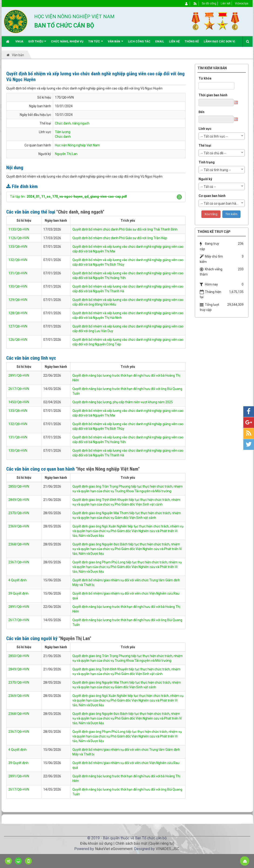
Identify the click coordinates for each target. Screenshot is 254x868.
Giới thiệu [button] (37, 43)
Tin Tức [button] (96, 43)
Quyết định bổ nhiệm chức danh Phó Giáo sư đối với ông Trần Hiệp (120, 238)
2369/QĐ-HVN (19, 526)
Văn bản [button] (115, 43)
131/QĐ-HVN (18, 273)
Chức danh (63, 137)
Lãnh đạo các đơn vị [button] (219, 41)
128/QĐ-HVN (18, 313)
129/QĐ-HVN (18, 300)
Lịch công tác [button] (139, 41)
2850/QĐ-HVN (19, 486)
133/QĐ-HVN (18, 247)
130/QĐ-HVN (18, 286)
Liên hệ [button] (174, 41)
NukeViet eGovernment (114, 849)
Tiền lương (63, 132)
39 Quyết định (18, 593)
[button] (179, 197)
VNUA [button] (19, 41)
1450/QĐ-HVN (19, 402)
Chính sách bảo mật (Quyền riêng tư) (145, 843)
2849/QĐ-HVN (19, 500)
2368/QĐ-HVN (19, 544)
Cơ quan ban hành (212, 196)
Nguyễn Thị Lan (66, 154)
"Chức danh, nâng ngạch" (80, 212)
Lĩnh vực (205, 129)
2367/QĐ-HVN (19, 562)
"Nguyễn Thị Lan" (75, 638)
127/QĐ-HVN (18, 326)
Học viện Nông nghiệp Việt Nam (77, 145)
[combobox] (222, 136)
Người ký (205, 179)
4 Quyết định (17, 580)
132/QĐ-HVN (18, 260)
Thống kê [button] (192, 41)
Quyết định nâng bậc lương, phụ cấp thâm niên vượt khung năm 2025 (123, 402)
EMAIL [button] (160, 41)
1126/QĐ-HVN (19, 238)
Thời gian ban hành (213, 95)
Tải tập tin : (68, 196)
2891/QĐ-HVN (19, 375)
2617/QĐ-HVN (19, 389)
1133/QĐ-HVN (19, 229)
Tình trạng (207, 162)
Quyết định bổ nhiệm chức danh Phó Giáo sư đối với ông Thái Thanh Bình (125, 229)
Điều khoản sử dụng (96, 843)
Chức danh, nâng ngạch (72, 123)
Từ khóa (205, 78)
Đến (202, 112)
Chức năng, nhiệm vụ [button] (67, 41)
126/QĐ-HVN (18, 340)
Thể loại (205, 145)
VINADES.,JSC (168, 849)
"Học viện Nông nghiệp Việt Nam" (108, 469)
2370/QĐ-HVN (19, 513)
